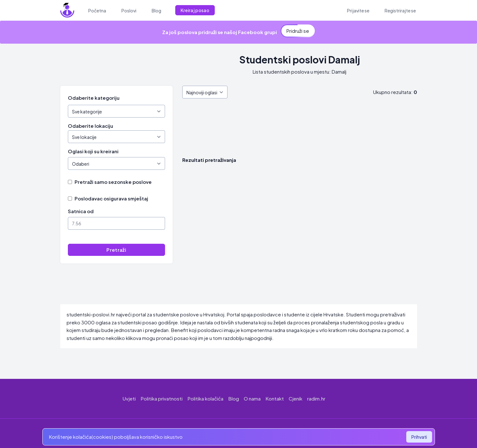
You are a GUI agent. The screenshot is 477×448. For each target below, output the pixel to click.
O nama (252, 398)
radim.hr (316, 398)
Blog (234, 398)
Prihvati (419, 437)
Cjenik (296, 398)
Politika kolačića (205, 398)
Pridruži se (298, 30)
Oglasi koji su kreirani (93, 151)
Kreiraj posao (195, 10)
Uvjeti (129, 398)
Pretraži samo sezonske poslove (113, 182)
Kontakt (275, 398)
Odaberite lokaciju (90, 126)
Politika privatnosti (162, 398)
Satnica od (81, 211)
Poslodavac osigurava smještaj (111, 198)
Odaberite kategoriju (94, 98)
